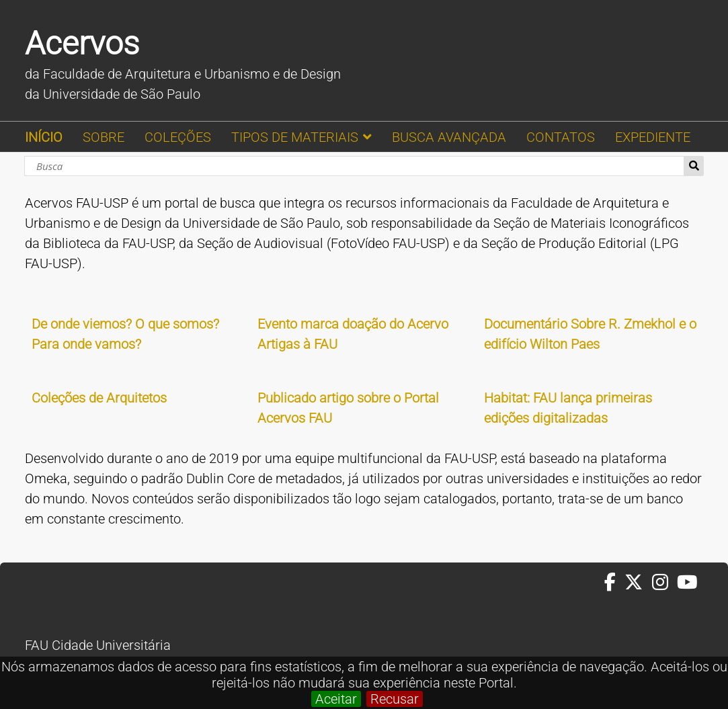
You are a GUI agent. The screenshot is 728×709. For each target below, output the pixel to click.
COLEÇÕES (178, 137)
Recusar (395, 699)
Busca (694, 166)
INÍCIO (44, 137)
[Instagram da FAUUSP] (664, 583)
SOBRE (104, 137)
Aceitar (336, 699)
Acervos (82, 43)
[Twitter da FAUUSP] (638, 583)
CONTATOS (561, 137)
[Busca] (354, 166)
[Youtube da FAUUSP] (688, 583)
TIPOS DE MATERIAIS (295, 137)
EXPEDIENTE (653, 137)
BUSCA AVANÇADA (449, 137)
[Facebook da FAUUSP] (614, 583)
